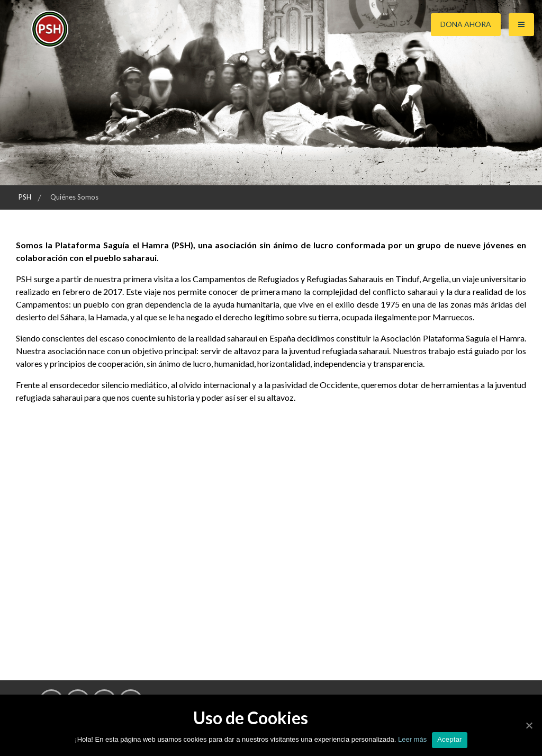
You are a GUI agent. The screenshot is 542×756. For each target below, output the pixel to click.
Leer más (411, 739)
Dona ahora (466, 24)
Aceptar (450, 739)
